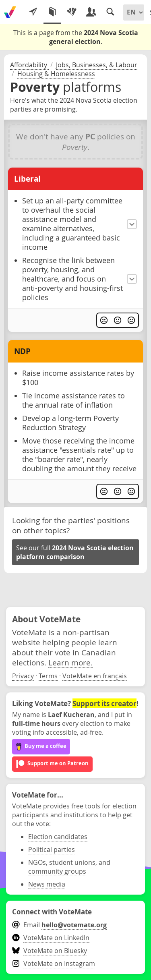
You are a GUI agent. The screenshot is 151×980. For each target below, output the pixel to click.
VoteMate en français (95, 676)
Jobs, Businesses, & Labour (97, 65)
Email (59, 925)
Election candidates (58, 837)
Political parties (52, 849)
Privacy (23, 676)
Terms (48, 676)
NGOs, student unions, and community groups (69, 867)
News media (47, 884)
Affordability (29, 65)
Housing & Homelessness (56, 74)
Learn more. (70, 662)
